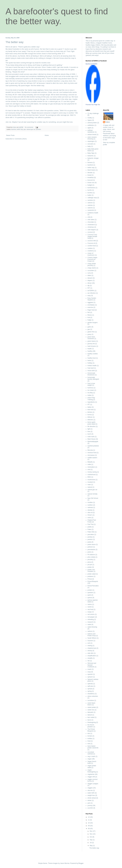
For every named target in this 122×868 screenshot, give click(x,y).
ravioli (89, 607)
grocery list (91, 344)
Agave (90, 120)
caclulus (90, 200)
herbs (89, 361)
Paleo (89, 529)
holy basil (91, 368)
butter (89, 195)
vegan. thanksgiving (92, 771)
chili (89, 217)
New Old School (93, 498)
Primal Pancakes (93, 586)
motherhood (91, 475)
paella (89, 527)
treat (89, 741)
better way (20, 129)
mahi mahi (91, 437)
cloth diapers (92, 230)
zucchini (90, 808)
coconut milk (92, 241)
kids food (90, 410)
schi (89, 643)
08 (89, 829)
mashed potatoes (93, 446)
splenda (90, 684)
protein (90, 590)
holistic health (92, 366)
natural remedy (92, 494)
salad (89, 624)
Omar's (90, 515)
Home (47, 135)
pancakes (91, 534)
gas (25, 129)
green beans (92, 341)
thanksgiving (92, 722)
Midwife (90, 462)
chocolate (91, 222)
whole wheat (92, 798)
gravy (89, 334)
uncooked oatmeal (91, 753)
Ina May (90, 393)
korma (90, 415)
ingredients (91, 402)
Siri (89, 661)
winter (89, 800)
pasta (89, 542)
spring (90, 691)
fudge (89, 320)
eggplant (90, 302)
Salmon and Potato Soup (92, 635)
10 (89, 823)
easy (89, 296)
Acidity (90, 118)
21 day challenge (93, 113)
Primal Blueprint (93, 581)
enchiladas (91, 305)
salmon (90, 631)
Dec (91, 831)
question (39, 129)
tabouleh (90, 712)
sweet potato (92, 707)
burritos (90, 193)
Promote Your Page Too (93, 105)
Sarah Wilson (92, 638)
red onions (91, 614)
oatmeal (90, 507)
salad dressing (92, 627)
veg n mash (91, 756)
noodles (90, 502)
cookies (90, 248)
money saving (92, 472)
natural (90, 487)
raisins (90, 604)
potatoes (90, 576)
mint (89, 470)
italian (89, 407)
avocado (90, 144)
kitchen (90, 412)
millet (89, 464)
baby (89, 146)
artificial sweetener (91, 131)
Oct (91, 837)
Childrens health (93, 213)
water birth (91, 793)
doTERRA (91, 291)
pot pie (90, 565)
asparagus (91, 141)
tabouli (90, 715)
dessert (90, 278)
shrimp (90, 651)
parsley (90, 537)
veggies (90, 788)
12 (89, 817)
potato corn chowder (91, 570)
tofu (89, 733)
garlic (89, 327)
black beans (91, 170)
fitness (90, 315)
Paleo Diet (91, 532)
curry (89, 273)
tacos (89, 720)
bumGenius (91, 188)
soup (89, 672)
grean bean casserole (91, 338)
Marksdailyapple (93, 442)
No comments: (29, 127)
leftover (90, 417)
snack (89, 669)
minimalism (91, 467)
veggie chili (91, 777)
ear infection (91, 293)
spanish (90, 674)
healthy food (91, 358)
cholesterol (91, 225)
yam (89, 803)
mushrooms (91, 480)
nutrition (90, 505)
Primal (90, 579)
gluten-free (91, 332)
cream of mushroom (91, 254)
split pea (90, 686)
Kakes (108, 122)
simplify (90, 658)
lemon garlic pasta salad (91, 423)
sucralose (91, 700)
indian (89, 395)
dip (88, 286)
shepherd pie (92, 648)
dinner (90, 283)
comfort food (92, 246)
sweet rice (91, 710)
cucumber (91, 271)
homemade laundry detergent (93, 378)
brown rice (91, 183)
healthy (90, 351)
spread (90, 689)
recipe (90, 612)
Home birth (91, 371)
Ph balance (91, 555)
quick (89, 595)
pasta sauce (91, 544)
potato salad (91, 574)
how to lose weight (91, 384)
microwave (91, 455)
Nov (91, 834)
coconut (90, 232)
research (90, 622)
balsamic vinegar (93, 158)
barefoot (14, 129)
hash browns (92, 346)
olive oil (90, 513)
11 (89, 820)
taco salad (91, 717)
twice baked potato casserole (93, 747)
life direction (91, 426)
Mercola (90, 450)
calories (90, 205)
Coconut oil (91, 243)
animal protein (92, 123)
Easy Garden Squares (92, 299)
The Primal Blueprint (91, 730)
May (91, 846)
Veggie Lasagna (93, 784)
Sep (91, 840)
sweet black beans (91, 704)
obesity (90, 510)
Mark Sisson (92, 439)
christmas (91, 227)
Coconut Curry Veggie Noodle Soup (92, 236)
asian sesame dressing (92, 138)
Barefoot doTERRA (91, 64)
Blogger (81, 863)
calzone (90, 208)
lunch (89, 434)
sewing (90, 646)
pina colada (91, 557)
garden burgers (92, 323)
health (90, 349)
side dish (90, 653)
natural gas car (31, 129)
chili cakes (91, 220)
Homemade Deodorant (91, 374)
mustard (90, 482)
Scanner (90, 641)
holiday (90, 363)
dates (89, 275)
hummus (90, 388)
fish (89, 312)
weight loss (91, 795)
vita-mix (90, 790)
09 (89, 826)
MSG (89, 477)
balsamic (90, 156)
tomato (90, 736)
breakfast (91, 178)
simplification (92, 656)
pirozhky (90, 560)
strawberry (91, 694)
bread (89, 175)
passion (90, 539)
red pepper (91, 617)
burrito (90, 190)
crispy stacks (92, 268)
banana (90, 163)
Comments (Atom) (21, 139)
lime (89, 432)
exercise (90, 307)
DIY (89, 288)
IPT (89, 405)
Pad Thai (90, 524)
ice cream (91, 390)
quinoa (90, 598)
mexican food (92, 453)
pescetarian (91, 550)
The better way (15, 42)
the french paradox (91, 726)
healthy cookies (93, 354)
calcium (90, 203)
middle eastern (92, 458)
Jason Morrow (65, 863)
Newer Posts (10, 135)
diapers (90, 280)
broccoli (90, 180)
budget (90, 185)
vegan (90, 759)
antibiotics (91, 125)
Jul (91, 843)
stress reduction (93, 696)
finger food (91, 310)
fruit (89, 317)
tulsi (89, 744)
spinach (90, 677)
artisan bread (92, 135)
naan (89, 485)
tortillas (90, 739)
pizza (89, 562)
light (89, 429)
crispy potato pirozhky (92, 264)
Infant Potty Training (91, 399)
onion (89, 518)
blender (90, 173)
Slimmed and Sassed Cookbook (92, 665)
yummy (90, 805)
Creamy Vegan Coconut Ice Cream (92, 259)
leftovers (90, 420)
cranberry (91, 251)
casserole (91, 210)
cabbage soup (92, 198)
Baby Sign (91, 153)
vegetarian (91, 774)
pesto (89, 552)
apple (89, 128)
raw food (90, 609)
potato (90, 567)
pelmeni (90, 547)
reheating (91, 619)
